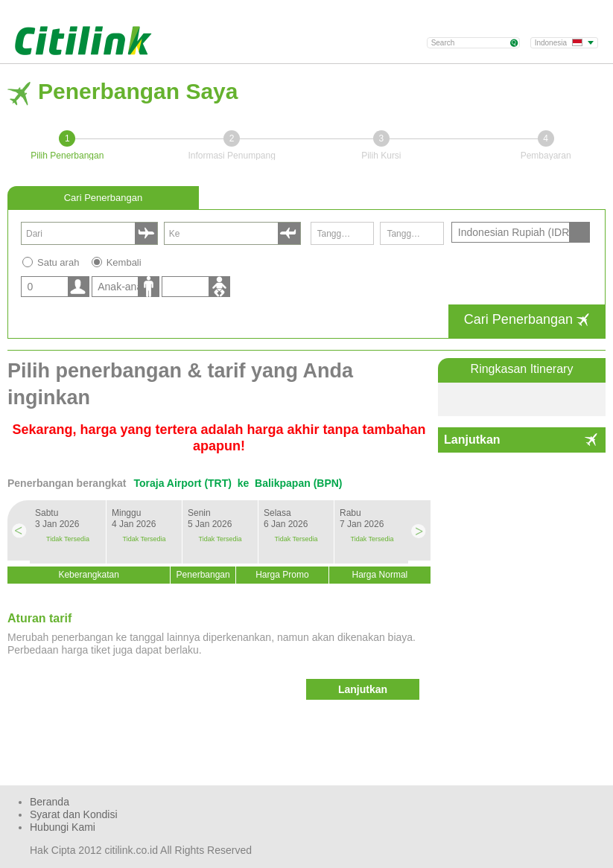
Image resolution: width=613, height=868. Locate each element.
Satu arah (58, 262)
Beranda (50, 802)
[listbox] (53, 287)
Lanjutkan (472, 440)
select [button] (146, 234)
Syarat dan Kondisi (74, 814)
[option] (68, 532)
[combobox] (80, 233)
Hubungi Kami (63, 827)
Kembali (124, 262)
